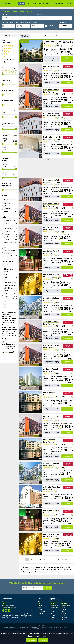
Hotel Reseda (49, 393)
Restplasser (58, 3)
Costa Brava (54, 606)
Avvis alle (43, 640)
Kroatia (63, 613)
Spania (63, 602)
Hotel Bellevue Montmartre (55, 275)
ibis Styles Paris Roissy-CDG (56, 251)
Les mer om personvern (37, 636)
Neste (65, 559)
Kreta (52, 610)
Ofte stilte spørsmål (8, 352)
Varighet (34, 23)
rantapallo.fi (43, 627)
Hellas (63, 608)
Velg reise (68, 59)
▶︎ (41, 51)
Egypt (52, 619)
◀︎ (22, 51)
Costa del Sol (54, 608)
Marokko (64, 617)
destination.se (58, 627)
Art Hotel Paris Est (52, 487)
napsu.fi (50, 627)
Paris (45, 68)
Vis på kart (25, 36)
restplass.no (7, 627)
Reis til (40, 15)
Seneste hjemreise (23, 23)
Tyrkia (52, 611)
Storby (34, 3)
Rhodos (64, 610)
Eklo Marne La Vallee (52, 113)
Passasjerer (63, 23)
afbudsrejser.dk (27, 627)
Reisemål (69, 3)
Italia (63, 611)
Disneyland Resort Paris (52, 44)
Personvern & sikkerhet (9, 608)
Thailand (53, 617)
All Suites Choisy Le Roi (53, 298)
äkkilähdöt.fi (36, 627)
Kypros (52, 613)
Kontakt (4, 604)
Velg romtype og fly (52, 59)
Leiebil (49, 3)
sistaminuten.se (17, 627)
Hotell (42, 3)
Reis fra (4, 15)
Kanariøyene (65, 604)
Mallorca (53, 604)
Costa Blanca (65, 606)
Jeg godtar (32, 640)
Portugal (53, 615)
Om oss (4, 602)
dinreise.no (66, 627)
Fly (28, 3)
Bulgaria (64, 615)
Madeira (64, 619)
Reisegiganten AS (39, 626)
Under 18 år (53, 602)
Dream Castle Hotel (52, 42)
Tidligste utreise (7, 23)
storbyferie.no (37, 629)
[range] (3, 74)
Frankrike (51, 68)
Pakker (21, 3)
